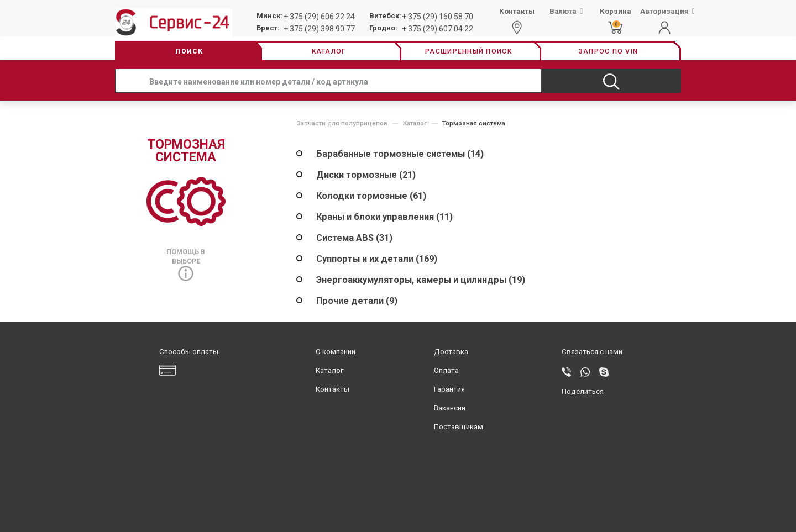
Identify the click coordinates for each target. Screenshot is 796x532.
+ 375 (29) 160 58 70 (438, 17)
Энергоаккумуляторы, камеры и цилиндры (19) (421, 280)
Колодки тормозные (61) (371, 196)
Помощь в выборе (186, 262)
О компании (336, 352)
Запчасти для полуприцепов (342, 123)
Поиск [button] (189, 51)
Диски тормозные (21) (366, 175)
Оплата (446, 370)
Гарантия (449, 389)
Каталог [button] (329, 51)
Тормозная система (474, 123)
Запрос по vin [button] (608, 51)
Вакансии (450, 408)
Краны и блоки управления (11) (384, 217)
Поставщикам (459, 427)
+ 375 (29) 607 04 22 (438, 29)
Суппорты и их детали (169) (377, 259)
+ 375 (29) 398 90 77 (319, 29)
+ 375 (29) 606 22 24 (319, 17)
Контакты (332, 389)
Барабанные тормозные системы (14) (400, 154)
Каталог (415, 123)
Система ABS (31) (354, 238)
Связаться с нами (592, 352)
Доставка (451, 352)
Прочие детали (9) (357, 301)
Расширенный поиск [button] (468, 51)
